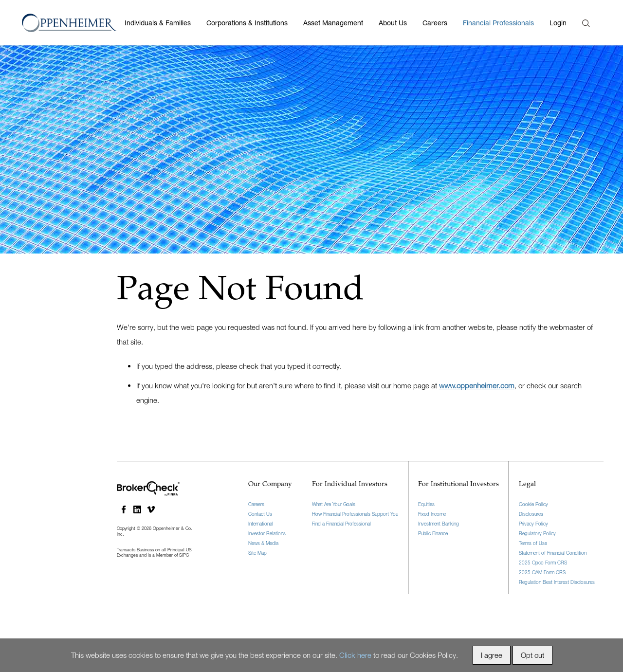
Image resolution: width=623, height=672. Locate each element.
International (261, 524)
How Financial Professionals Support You (355, 514)
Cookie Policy (533, 504)
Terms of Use (533, 543)
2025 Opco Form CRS (543, 563)
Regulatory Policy (537, 533)
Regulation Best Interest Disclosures (557, 582)
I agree (492, 655)
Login (558, 23)
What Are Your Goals (334, 504)
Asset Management (333, 23)
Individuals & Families (158, 23)
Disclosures (531, 514)
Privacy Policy (533, 524)
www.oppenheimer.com (477, 385)
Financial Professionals (498, 23)
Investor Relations (267, 533)
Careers (435, 23)
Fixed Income (432, 514)
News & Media (263, 543)
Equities (426, 504)
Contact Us (260, 514)
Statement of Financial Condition (553, 553)
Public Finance (433, 533)
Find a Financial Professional (341, 524)
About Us (393, 23)
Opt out (532, 655)
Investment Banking (439, 524)
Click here (355, 655)
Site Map (257, 553)
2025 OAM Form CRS (542, 572)
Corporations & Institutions (247, 23)
